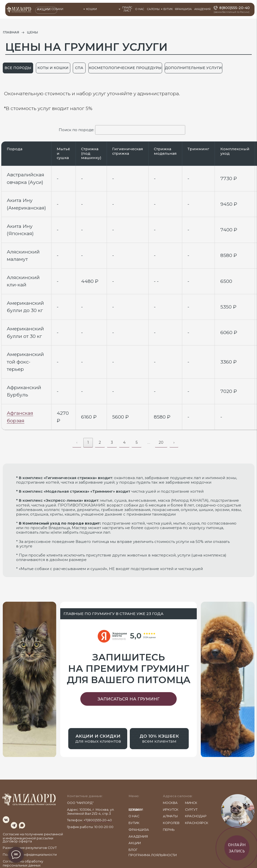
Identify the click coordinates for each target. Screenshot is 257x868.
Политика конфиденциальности (30, 855)
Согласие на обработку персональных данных (23, 863)
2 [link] (100, 442)
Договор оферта (17, 841)
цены (134, 810)
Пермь (169, 830)
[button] (128, 699)
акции (135, 843)
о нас (134, 816)
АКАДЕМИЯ (202, 9)
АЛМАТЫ (170, 816)
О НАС (140, 9)
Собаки (57, 9)
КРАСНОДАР (196, 816)
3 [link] (112, 442)
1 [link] (88, 442)
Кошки (91, 9)
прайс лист (127, 9)
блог (133, 850)
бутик (134, 823)
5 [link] (137, 442)
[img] (6, 820)
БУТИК (168, 9)
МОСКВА (170, 803)
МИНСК (191, 803)
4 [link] (124, 442)
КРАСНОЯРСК (197, 823)
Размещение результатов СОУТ (30, 848)
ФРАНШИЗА (183, 9)
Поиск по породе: (122, 130)
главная (11, 32)
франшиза (139, 830)
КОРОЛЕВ (171, 823)
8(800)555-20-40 (235, 8)
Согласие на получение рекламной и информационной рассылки (33, 836)
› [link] (174, 442)
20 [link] (161, 442)
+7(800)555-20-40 (98, 820)
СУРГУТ (191, 810)
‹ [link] (77, 442)
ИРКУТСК (171, 810)
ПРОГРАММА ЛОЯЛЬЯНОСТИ (153, 855)
